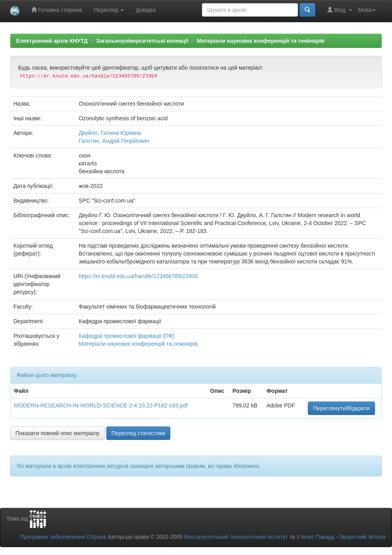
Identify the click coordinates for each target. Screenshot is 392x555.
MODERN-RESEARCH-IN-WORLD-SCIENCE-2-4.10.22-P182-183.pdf (101, 405)
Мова (367, 10)
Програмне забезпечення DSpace (63, 537)
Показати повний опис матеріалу (57, 433)
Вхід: (340, 10)
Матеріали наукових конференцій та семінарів (261, 41)
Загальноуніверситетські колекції (142, 41)
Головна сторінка (57, 10)
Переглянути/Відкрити (341, 408)
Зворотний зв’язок (363, 537)
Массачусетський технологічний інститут (236, 537)
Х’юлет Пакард (315, 537)
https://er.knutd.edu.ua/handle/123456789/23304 (138, 276)
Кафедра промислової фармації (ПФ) (127, 336)
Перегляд (109, 10)
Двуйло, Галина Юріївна (110, 133)
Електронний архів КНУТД (52, 41)
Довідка (145, 10)
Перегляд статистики (138, 433)
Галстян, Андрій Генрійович (114, 141)
